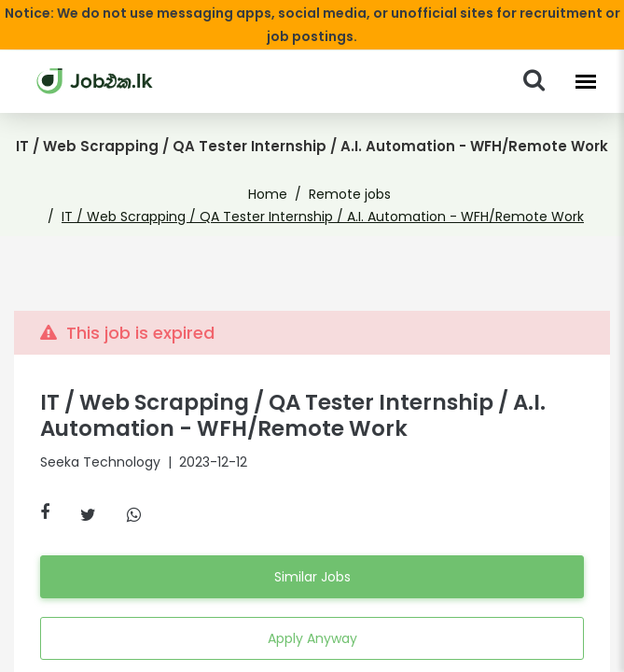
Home (274, 194)
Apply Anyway (312, 638)
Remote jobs (347, 194)
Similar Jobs (312, 577)
